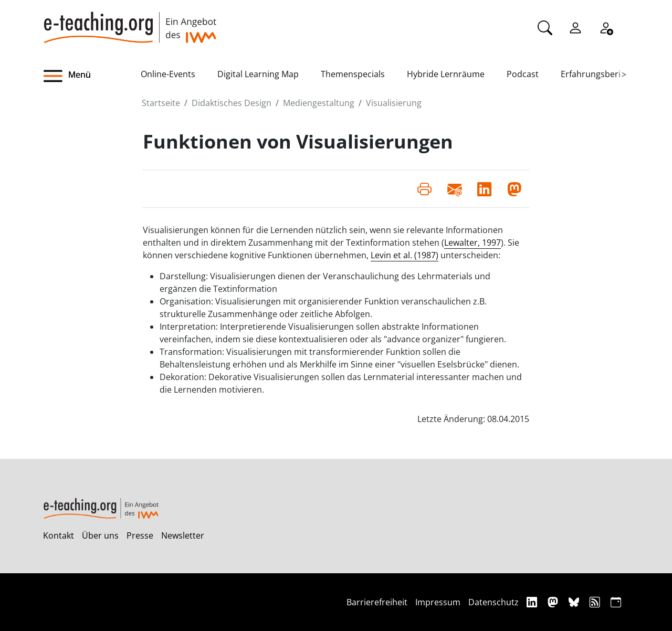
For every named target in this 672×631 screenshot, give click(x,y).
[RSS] (596, 602)
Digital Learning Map (258, 74)
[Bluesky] (575, 602)
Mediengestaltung (319, 103)
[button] (92, 76)
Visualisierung (394, 103)
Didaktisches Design (232, 103)
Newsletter (183, 535)
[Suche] (545, 27)
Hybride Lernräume (446, 74)
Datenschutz (493, 602)
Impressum (438, 602)
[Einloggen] (575, 27)
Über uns (100, 535)
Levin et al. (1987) (405, 255)
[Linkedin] (533, 602)
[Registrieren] (606, 27)
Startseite (161, 103)
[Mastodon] (554, 602)
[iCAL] (616, 602)
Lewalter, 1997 (472, 243)
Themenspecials (353, 74)
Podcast (523, 74)
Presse (140, 535)
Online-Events (168, 74)
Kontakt (59, 535)
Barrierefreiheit (377, 602)
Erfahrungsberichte (599, 74)
